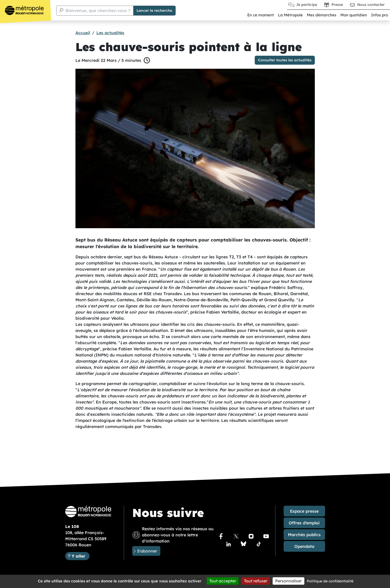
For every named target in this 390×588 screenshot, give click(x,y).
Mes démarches (322, 15)
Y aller (78, 556)
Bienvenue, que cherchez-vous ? (98, 10)
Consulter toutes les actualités (285, 60)
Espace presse (304, 511)
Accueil (83, 33)
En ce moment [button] (261, 15)
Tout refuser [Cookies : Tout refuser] (256, 581)
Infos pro (380, 15)
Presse (337, 5)
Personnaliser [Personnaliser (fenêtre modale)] (288, 581)
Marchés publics (304, 535)
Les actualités (110, 33)
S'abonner (147, 551)
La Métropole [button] (290, 15)
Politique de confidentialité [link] (330, 581)
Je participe (307, 5)
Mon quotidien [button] (354, 15)
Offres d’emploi (304, 523)
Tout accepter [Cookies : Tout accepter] (223, 581)
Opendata (304, 546)
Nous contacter (371, 5)
